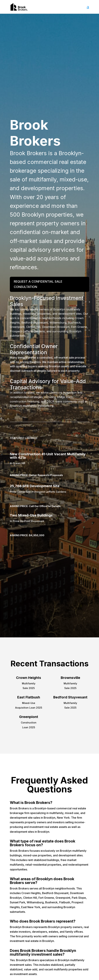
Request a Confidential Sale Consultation (38, 284)
